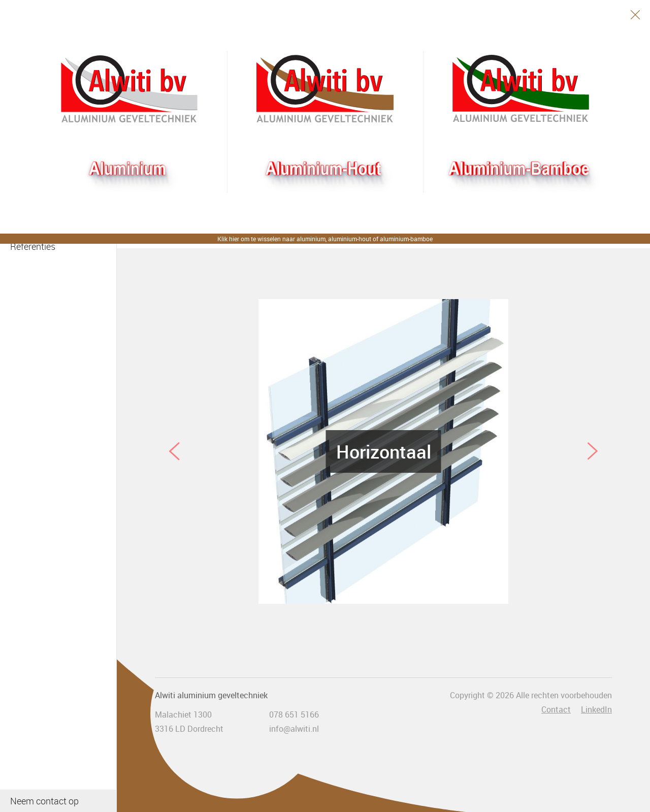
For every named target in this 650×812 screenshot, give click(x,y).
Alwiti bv (129, 89)
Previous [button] (174, 451)
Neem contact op (44, 801)
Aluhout (325, 89)
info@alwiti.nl (294, 729)
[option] (383, 451)
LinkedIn (596, 709)
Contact (556, 709)
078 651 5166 (294, 714)
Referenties (33, 246)
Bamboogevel (521, 89)
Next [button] (593, 451)
